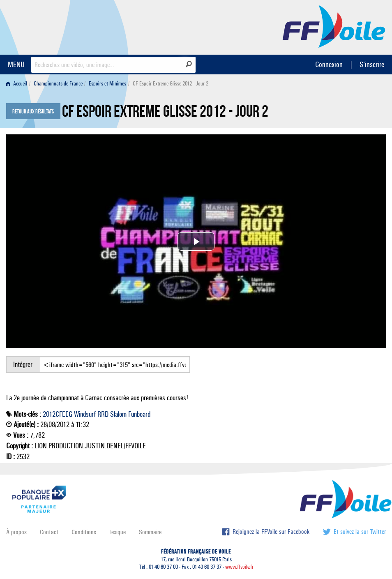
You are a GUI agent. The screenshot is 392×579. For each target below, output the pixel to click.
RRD (103, 414)
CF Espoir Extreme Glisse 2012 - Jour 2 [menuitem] (171, 84)
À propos (16, 532)
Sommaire (150, 532)
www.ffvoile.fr (239, 567)
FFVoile (334, 26)
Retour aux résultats (33, 112)
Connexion (329, 64)
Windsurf (85, 414)
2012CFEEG (58, 414)
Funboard (139, 414)
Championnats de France (58, 84)
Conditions (84, 532)
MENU (16, 64)
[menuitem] (18, 84)
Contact (49, 532)
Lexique (118, 532)
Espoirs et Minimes (107, 84)
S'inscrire (372, 64)
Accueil (17, 84)
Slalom (118, 414)
